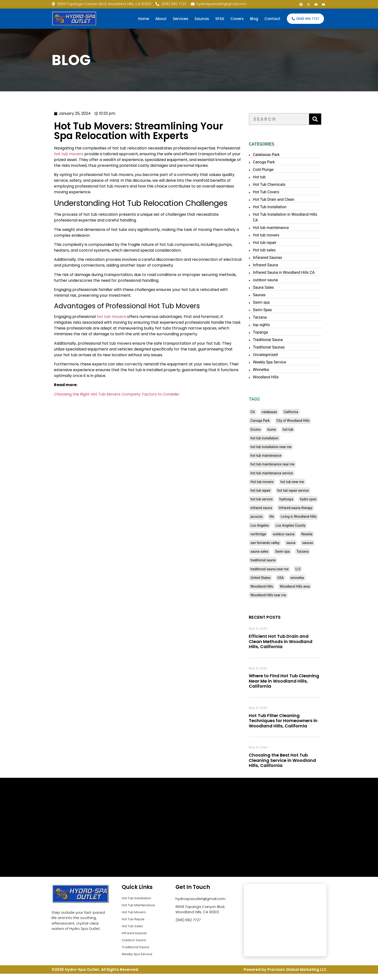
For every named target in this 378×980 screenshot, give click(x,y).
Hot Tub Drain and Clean (286, 199)
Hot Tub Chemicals (282, 185)
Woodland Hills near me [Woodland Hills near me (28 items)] (281, 595)
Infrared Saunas (136, 938)
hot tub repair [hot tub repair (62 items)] (273, 490)
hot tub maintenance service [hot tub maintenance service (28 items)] (284, 473)
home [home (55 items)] (284, 430)
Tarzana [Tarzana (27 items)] (315, 551)
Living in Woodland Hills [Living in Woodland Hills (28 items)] (311, 517)
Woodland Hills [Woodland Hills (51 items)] (275, 586)
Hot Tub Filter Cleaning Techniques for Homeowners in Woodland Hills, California (296, 721)
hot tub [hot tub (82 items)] (301, 430)
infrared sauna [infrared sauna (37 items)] (274, 508)
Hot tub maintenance (284, 228)
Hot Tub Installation (282, 207)
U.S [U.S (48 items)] (311, 569)
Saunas (202, 19)
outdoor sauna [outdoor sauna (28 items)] (296, 534)
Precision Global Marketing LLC (297, 976)
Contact (272, 19)
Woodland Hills (279, 377)
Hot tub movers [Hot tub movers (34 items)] (275, 482)
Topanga (273, 332)
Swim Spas (275, 310)
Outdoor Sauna (135, 946)
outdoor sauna (278, 280)
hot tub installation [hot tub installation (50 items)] (277, 438)
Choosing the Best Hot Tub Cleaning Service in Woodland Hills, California (295, 760)
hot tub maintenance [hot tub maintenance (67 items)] (279, 456)
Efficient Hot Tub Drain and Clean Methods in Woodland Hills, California (293, 641)
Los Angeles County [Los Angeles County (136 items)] (303, 525)
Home (144, 19)
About (161, 19)
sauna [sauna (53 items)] (304, 543)
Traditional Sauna (281, 340)
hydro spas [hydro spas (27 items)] (321, 499)
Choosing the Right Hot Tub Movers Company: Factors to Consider (87, 394)
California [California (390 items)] (304, 412)
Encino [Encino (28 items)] (268, 430)
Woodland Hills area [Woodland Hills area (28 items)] (308, 586)
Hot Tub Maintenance (141, 907)
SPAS (220, 19)
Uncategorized (278, 355)
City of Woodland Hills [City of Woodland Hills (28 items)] (306, 421)
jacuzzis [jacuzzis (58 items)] (269, 517)
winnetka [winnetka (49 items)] (310, 578)
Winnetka (274, 370)
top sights (274, 325)
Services (181, 19)
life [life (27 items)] (285, 517)
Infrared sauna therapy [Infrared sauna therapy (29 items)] (308, 508)
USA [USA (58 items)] (293, 578)
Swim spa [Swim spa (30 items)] (295, 551)
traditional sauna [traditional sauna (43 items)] (276, 560)
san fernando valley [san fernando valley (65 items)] (278, 543)
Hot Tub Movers (135, 914)
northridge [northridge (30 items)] (271, 534)
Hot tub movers (279, 235)
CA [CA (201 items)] (265, 412)
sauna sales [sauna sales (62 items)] (272, 551)
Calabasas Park (279, 155)
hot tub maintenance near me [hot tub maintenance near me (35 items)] (285, 464)
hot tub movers (39, 154)
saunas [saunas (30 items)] (320, 543)
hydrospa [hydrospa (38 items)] (299, 499)
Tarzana (273, 317)
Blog (254, 19)
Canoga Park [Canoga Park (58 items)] (273, 421)
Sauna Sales (276, 287)
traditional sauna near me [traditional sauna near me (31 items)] (282, 569)
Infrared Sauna (278, 265)
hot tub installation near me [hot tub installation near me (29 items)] (284, 447)
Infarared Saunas (280, 258)
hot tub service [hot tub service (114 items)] (274, 499)
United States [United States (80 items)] (273, 578)
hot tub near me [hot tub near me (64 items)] (305, 482)
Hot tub (272, 177)
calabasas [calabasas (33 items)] (282, 412)
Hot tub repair (277, 243)
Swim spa (274, 302)
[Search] (328, 119)
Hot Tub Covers (279, 192)
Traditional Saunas (282, 347)
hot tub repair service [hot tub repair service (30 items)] (306, 490)
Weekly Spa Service (282, 362)
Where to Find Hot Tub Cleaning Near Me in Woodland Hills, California (297, 681)
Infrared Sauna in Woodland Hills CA (297, 272)
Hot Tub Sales (134, 930)
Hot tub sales (277, 250)
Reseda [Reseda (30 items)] (320, 534)
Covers (237, 19)
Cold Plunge (276, 170)
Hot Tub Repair (135, 922)
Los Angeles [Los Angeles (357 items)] (272, 525)
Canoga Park (277, 162)
